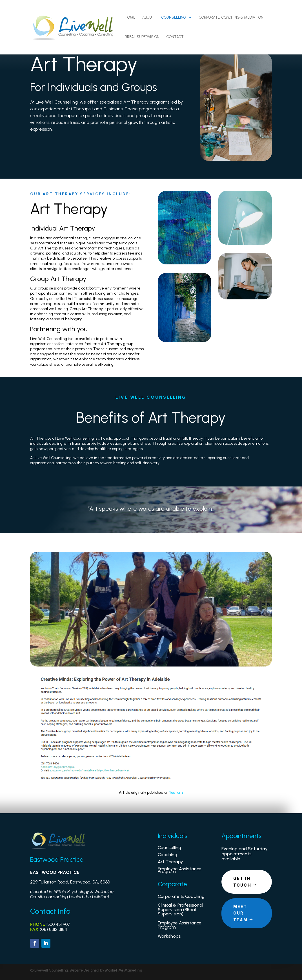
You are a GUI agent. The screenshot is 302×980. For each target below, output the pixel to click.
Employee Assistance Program (180, 870)
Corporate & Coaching (181, 896)
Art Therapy (170, 862)
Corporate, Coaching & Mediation (231, 17)
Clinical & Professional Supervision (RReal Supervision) (180, 909)
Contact (175, 37)
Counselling (174, 17)
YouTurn (176, 792)
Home (130, 17)
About (148, 17)
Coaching (167, 855)
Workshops (169, 936)
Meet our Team (241, 913)
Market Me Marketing (124, 970)
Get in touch (242, 882)
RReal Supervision (142, 37)
